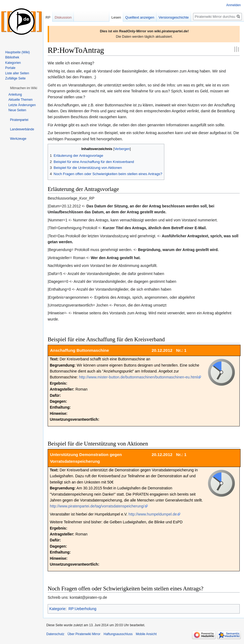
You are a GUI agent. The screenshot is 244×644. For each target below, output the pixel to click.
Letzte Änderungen (22, 105)
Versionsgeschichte (174, 17)
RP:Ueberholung (82, 609)
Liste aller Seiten (17, 73)
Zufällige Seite (15, 78)
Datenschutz (55, 634)
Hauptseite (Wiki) (17, 52)
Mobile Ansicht (146, 634)
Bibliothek (12, 57)
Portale (10, 68)
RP (48, 17)
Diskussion (63, 17)
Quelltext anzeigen (140, 17)
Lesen (116, 17)
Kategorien (13, 63)
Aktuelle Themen (20, 100)
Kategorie (57, 609)
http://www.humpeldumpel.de (153, 514)
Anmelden (233, 5)
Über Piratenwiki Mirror (84, 634)
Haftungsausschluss (118, 634)
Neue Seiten (17, 110)
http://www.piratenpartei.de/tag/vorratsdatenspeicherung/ (97, 506)
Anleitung (15, 95)
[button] (24, 88)
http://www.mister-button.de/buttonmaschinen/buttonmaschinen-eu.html (138, 377)
